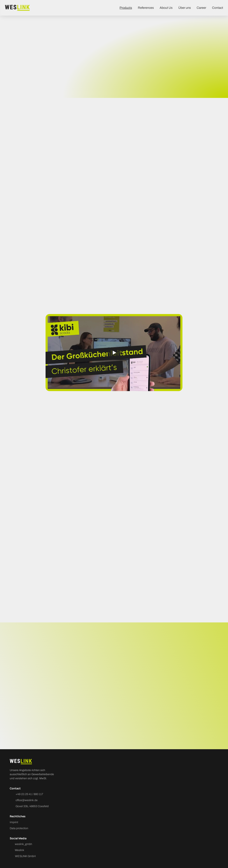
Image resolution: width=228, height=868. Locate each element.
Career (201, 8)
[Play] (114, 353)
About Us (166, 8)
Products (126, 8)
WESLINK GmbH (25, 856)
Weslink (19, 850)
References (146, 8)
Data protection (19, 828)
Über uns (185, 8)
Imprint (14, 822)
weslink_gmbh (23, 844)
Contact (218, 8)
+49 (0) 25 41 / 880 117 (29, 794)
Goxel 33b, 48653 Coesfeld (32, 806)
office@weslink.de (27, 800)
